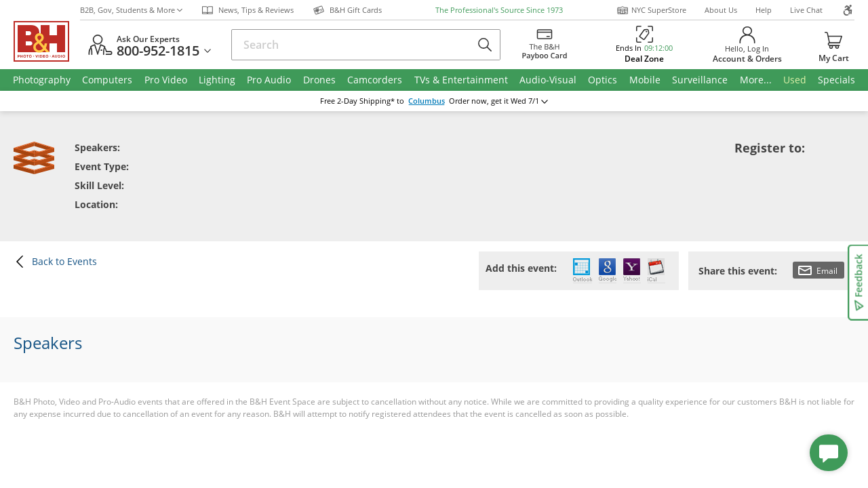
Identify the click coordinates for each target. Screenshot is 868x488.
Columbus (427, 101)
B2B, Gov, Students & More (131, 10)
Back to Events (55, 261)
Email (818, 270)
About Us (721, 10)
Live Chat (806, 10)
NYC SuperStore (651, 10)
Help (764, 10)
